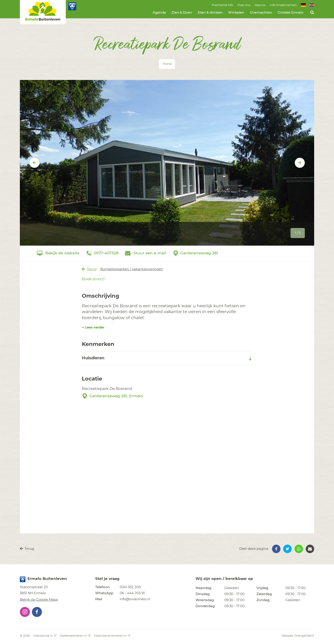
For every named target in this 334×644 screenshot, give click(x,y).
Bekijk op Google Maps (39, 600)
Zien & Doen (182, 13)
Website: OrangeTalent (298, 636)
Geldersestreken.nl (75, 636)
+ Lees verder (93, 327)
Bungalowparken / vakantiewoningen (132, 269)
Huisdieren (167, 358)
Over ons (244, 5)
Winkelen (236, 13)
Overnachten (261, 13)
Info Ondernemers (283, 5)
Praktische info (222, 5)
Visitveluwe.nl (45, 636)
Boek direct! (93, 279)
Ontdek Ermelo (291, 13)
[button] (276, 549)
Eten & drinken (210, 13)
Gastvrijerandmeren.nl (112, 636)
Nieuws (260, 5)
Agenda (159, 13)
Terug (89, 269)
